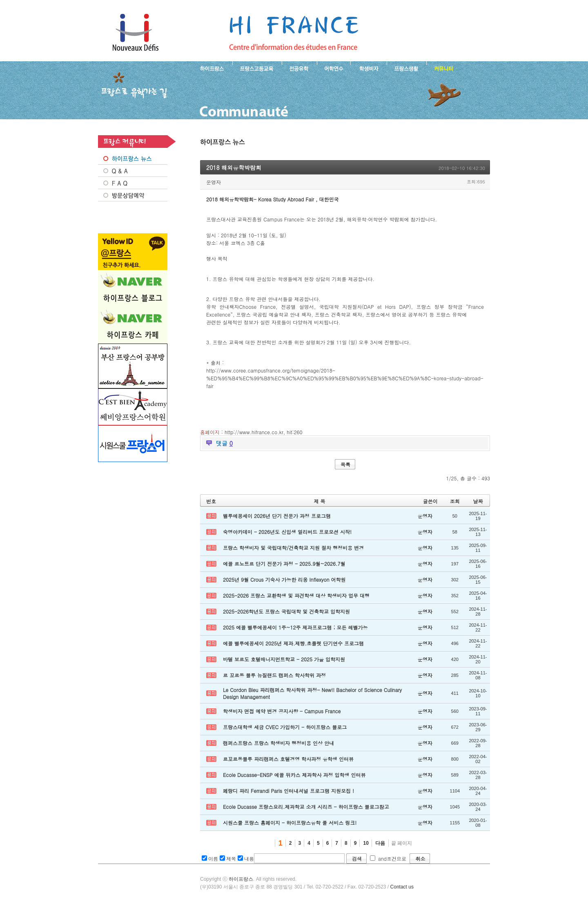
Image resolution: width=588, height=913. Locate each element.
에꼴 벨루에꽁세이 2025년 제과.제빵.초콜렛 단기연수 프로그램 (293, 643)
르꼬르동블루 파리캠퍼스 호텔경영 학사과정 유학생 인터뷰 (288, 759)
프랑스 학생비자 (369, 68)
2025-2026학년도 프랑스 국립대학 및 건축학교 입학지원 (286, 611)
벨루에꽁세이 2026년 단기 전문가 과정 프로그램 (277, 516)
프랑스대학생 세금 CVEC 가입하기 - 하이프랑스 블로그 (285, 727)
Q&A (133, 171)
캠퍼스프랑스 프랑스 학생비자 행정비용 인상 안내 (278, 743)
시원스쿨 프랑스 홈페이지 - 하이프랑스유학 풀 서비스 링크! (290, 823)
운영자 (214, 182)
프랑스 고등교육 (257, 68)
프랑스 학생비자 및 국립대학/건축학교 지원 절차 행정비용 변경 (293, 548)
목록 (345, 464)
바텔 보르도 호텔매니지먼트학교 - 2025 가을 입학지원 (284, 659)
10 (366, 843)
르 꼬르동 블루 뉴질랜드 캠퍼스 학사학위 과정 (274, 675)
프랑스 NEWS (133, 158)
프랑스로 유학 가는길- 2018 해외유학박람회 (294, 33)
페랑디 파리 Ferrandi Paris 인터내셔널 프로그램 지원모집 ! (288, 791)
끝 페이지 (402, 843)
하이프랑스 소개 (210, 68)
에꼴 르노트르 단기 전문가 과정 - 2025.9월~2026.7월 (284, 564)
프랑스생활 (406, 68)
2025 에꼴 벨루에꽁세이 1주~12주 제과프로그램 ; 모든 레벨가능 (295, 627)
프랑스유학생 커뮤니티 (443, 68)
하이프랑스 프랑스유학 (135, 33)
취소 (420, 858)
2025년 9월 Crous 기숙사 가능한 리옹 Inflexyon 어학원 (284, 579)
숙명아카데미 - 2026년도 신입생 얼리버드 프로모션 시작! (287, 532)
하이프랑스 (241, 879)
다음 (380, 843)
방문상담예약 (133, 195)
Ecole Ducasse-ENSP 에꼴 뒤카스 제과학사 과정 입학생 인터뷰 (294, 775)
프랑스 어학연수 (334, 68)
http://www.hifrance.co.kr (254, 432)
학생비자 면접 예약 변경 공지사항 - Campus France (282, 711)
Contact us (402, 887)
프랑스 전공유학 (299, 68)
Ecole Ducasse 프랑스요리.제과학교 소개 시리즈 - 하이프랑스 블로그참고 (306, 807)
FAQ (133, 183)
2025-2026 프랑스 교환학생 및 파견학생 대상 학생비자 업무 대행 (296, 595)
